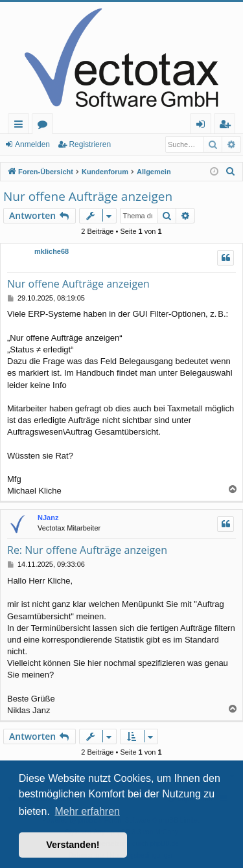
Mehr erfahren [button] (87, 811)
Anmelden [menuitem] (204, 126)
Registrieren (90, 144)
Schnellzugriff (21, 126)
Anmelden (32, 144)
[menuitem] (231, 172)
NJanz (48, 518)
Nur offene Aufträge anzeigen (88, 196)
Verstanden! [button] (73, 845)
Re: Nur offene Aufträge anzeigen (87, 550)
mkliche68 (52, 251)
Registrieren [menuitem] (227, 126)
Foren (45, 126)
